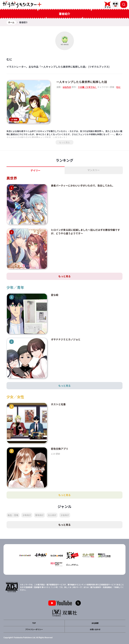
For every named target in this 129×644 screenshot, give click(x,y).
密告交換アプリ (59, 449)
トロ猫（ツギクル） (87, 87)
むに (118, 87)
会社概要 (95, 623)
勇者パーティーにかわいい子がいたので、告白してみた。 (83, 185)
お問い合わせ (95, 629)
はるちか (67, 87)
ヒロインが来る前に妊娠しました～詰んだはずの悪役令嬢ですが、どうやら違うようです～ (85, 232)
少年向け (27, 515)
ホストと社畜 (58, 404)
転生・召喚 (13, 515)
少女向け (65, 515)
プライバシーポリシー (34, 629)
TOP (34, 623)
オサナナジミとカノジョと (66, 339)
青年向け (39, 515)
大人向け (52, 515)
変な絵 (55, 295)
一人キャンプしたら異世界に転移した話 (82, 82)
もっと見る (64, 142)
